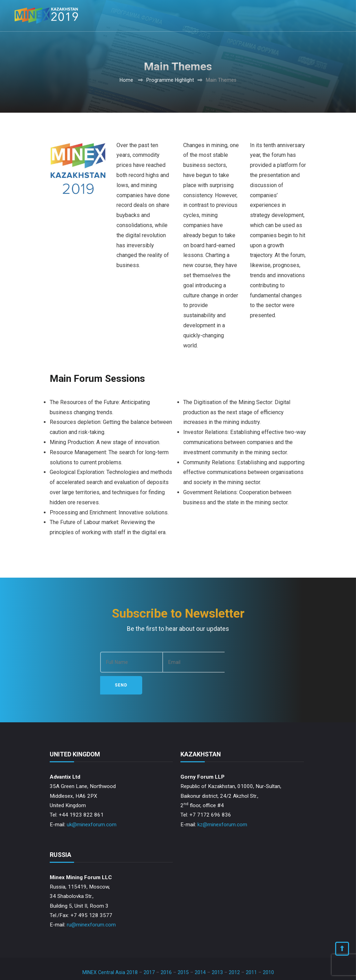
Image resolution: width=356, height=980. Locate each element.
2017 (149, 951)
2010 (268, 951)
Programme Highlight (170, 80)
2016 (166, 951)
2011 (251, 951)
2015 (183, 951)
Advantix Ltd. (102, 970)
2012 (234, 951)
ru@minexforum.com (91, 903)
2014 (200, 951)
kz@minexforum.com (222, 803)
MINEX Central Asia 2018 (110, 951)
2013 (217, 951)
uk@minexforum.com (92, 803)
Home (126, 80)
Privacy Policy (273, 970)
